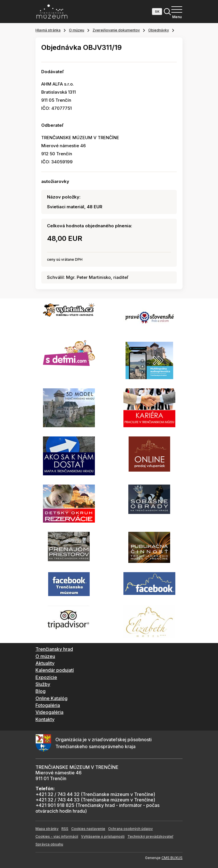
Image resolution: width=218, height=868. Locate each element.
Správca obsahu (49, 844)
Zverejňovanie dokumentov (116, 30)
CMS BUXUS (172, 858)
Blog (41, 691)
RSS (65, 829)
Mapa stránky (47, 829)
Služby (43, 684)
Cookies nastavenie (88, 829)
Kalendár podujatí (55, 670)
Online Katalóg (51, 698)
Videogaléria (49, 712)
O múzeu (77, 30)
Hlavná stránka (48, 30)
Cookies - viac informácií (57, 836)
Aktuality (45, 663)
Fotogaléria (48, 705)
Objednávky (159, 30)
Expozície (46, 677)
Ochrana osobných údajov (130, 829)
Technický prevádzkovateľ (150, 836)
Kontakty (45, 719)
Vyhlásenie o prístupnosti (103, 836)
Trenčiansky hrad (54, 649)
